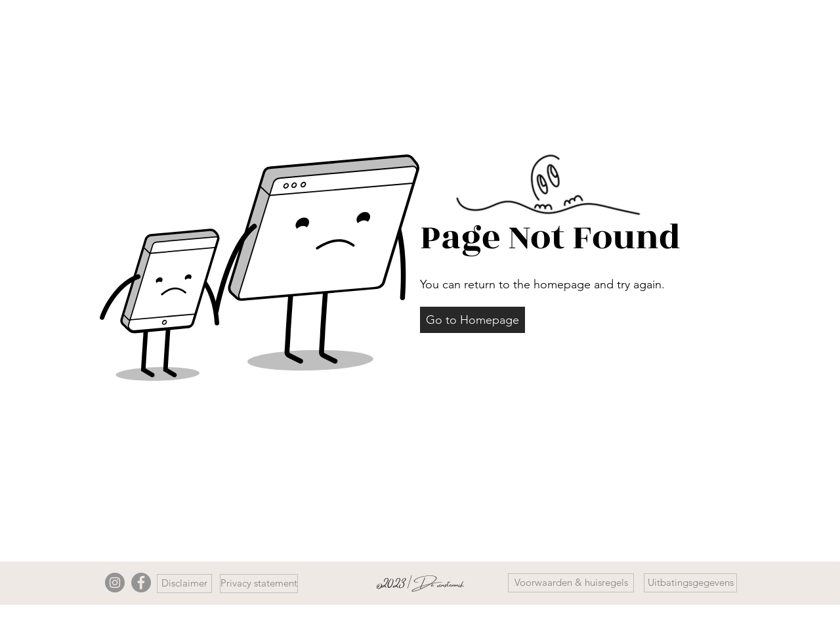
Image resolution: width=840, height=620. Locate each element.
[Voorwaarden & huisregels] (571, 583)
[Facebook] (141, 583)
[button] (472, 320)
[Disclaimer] (184, 584)
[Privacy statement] (259, 584)
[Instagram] (115, 583)
